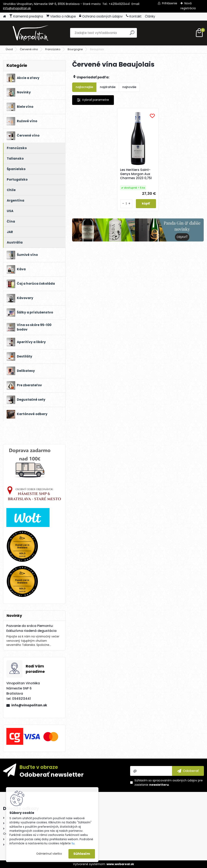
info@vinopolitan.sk (17, 8)
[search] (132, 34)
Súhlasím (82, 854)
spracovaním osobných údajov (175, 780)
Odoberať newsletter (52, 774)
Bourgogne (75, 49)
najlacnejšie (84, 87)
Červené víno (29, 49)
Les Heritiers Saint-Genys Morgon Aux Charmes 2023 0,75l (136, 174)
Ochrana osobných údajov (101, 16)
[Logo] (31, 33)
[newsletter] (188, 771)
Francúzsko (53, 49)
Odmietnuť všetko (49, 854)
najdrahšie (108, 87)
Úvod (9, 49)
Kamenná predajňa (26, 16)
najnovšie (129, 87)
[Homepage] (5, 17)
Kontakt (134, 16)
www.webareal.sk (120, 864)
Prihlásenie (170, 3)
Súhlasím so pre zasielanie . (169, 783)
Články (150, 16)
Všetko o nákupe (61, 16)
